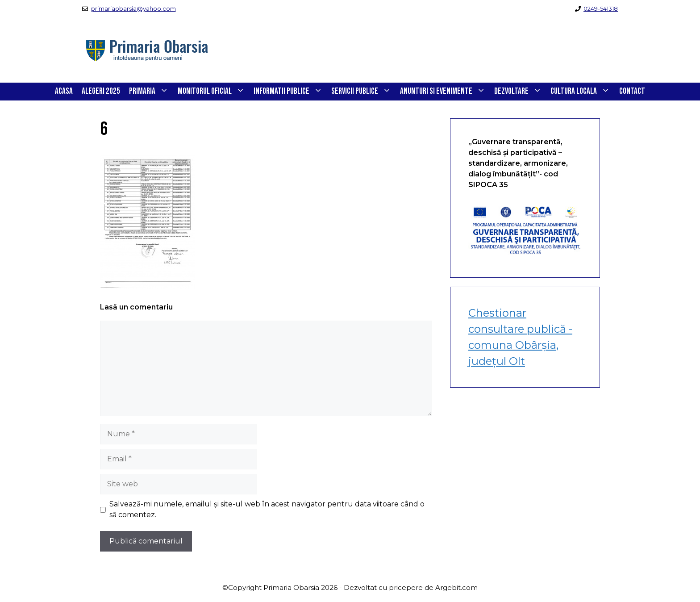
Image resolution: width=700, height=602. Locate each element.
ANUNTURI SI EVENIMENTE (445, 92)
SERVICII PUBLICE (363, 92)
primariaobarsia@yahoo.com (133, 8)
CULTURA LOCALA (582, 92)
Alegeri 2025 (101, 91)
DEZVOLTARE (520, 92)
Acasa (64, 91)
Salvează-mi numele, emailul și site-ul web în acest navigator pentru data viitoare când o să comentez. (267, 509)
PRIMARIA (151, 92)
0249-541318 (601, 8)
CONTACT (632, 91)
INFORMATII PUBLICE (290, 92)
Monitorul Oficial (213, 92)
